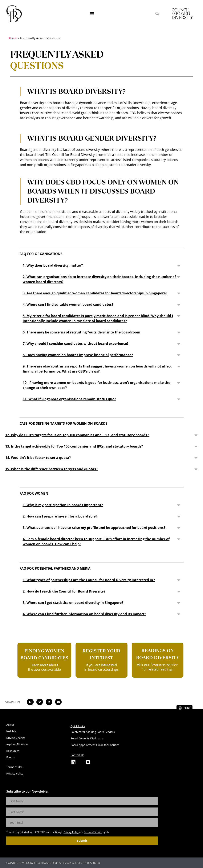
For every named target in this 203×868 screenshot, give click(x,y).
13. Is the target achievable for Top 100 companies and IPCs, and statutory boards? (74, 446)
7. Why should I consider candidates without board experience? (76, 344)
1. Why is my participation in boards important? (63, 505)
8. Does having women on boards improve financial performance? (78, 355)
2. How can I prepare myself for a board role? (60, 516)
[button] (92, 14)
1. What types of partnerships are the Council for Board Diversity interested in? (89, 580)
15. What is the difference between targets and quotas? (51, 469)
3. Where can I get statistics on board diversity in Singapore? (73, 603)
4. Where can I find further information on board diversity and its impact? (84, 614)
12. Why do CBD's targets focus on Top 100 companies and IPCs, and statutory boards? (77, 435)
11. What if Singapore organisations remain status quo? (69, 399)
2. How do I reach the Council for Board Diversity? (64, 591)
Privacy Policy (71, 832)
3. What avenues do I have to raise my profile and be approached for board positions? (94, 528)
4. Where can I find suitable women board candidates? (68, 304)
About (13, 38)
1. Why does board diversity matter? (53, 265)
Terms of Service (93, 832)
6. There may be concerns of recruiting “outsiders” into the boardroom (82, 332)
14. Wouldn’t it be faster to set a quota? (38, 458)
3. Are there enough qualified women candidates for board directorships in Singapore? (95, 293)
